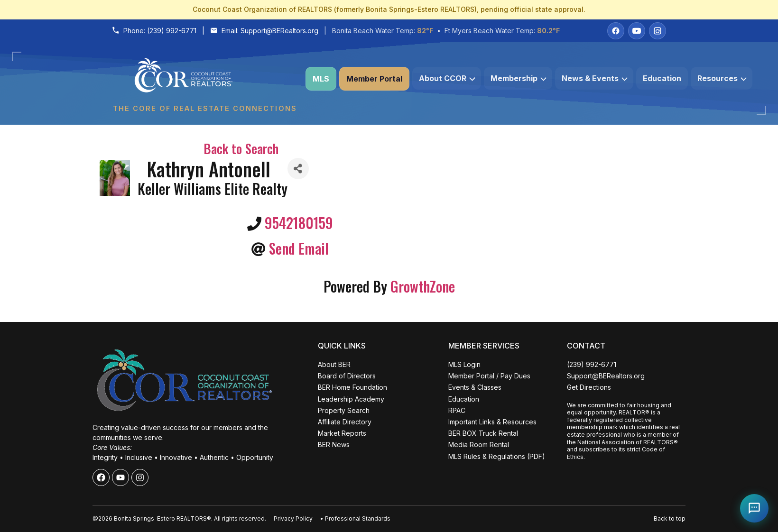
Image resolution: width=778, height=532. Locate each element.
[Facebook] (616, 31)
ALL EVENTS (92, 504)
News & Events (595, 78)
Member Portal (374, 79)
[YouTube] (637, 31)
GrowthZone (423, 286)
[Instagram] (658, 31)
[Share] (298, 169)
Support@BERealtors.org (279, 31)
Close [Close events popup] (151, 353)
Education (662, 78)
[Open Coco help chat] (754, 508)
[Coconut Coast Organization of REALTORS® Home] (204, 79)
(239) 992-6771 (172, 31)
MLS (321, 79)
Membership (519, 78)
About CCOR (447, 78)
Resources (722, 78)
